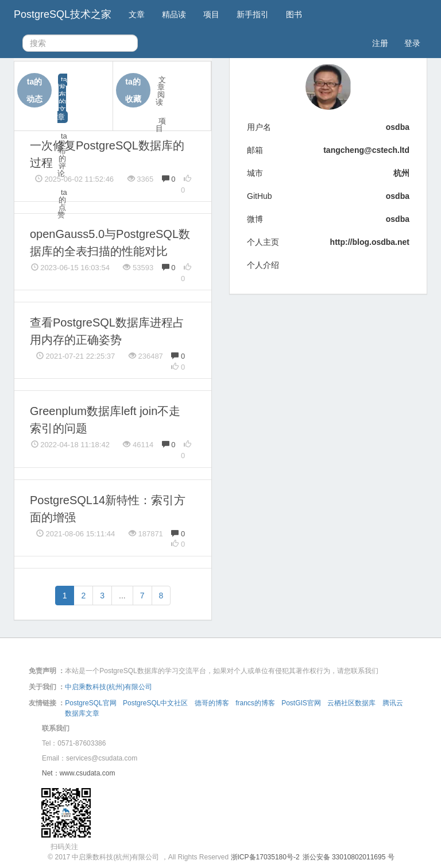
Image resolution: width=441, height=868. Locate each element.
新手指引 (253, 14)
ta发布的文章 (62, 98)
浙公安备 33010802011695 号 (349, 857)
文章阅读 (161, 91)
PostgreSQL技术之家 (63, 14)
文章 (137, 14)
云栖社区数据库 (351, 703)
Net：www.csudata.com (78, 773)
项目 (211, 14)
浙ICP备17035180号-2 (265, 857)
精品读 (174, 14)
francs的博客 (255, 703)
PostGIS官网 (301, 703)
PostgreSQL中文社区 (155, 703)
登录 (412, 43)
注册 (380, 43)
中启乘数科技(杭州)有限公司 (109, 687)
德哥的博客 (212, 703)
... (122, 596)
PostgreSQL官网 (90, 703)
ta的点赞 (62, 203)
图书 (294, 14)
